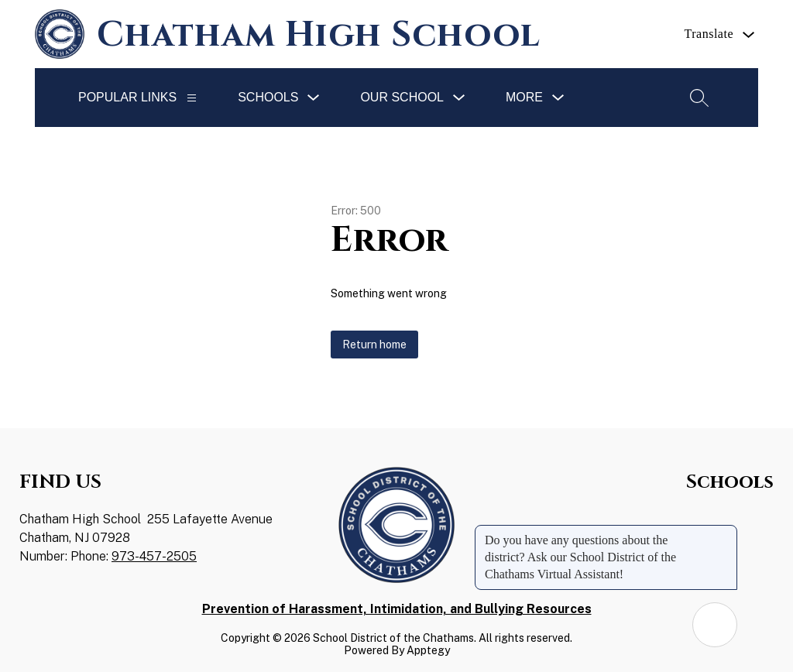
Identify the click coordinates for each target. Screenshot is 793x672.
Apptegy (428, 650)
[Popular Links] (192, 98)
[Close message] (725, 533)
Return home (374, 345)
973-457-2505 (154, 556)
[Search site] (699, 98)
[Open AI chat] (715, 625)
